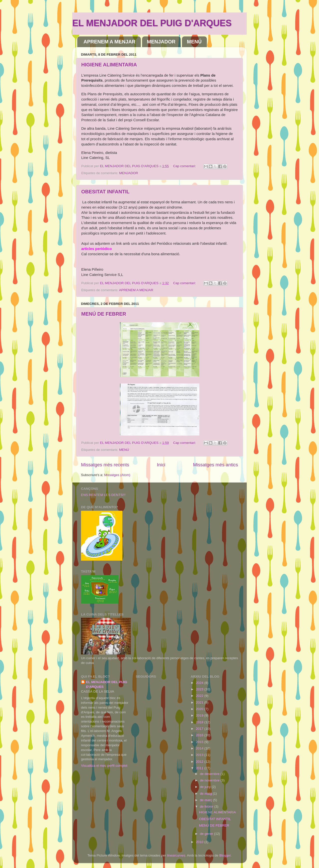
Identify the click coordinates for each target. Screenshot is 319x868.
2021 (200, 702)
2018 (200, 722)
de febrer (207, 806)
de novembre (210, 780)
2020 (200, 709)
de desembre (210, 774)
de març (206, 800)
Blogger (225, 855)
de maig (206, 794)
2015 (200, 742)
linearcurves (176, 855)
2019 (200, 715)
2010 (200, 842)
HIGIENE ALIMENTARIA (109, 65)
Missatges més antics (215, 465)
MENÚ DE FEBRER (104, 314)
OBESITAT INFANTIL (105, 192)
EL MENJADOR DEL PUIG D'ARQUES (152, 23)
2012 (200, 762)
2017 (200, 729)
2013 (200, 755)
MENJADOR (161, 42)
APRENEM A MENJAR (110, 42)
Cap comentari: (185, 166)
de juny (206, 787)
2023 (200, 689)
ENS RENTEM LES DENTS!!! (103, 495)
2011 (200, 768)
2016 (200, 735)
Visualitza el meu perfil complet (104, 766)
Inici (161, 465)
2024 (200, 683)
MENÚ (194, 42)
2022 (200, 696)
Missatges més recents (105, 465)
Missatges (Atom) (117, 475)
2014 (200, 748)
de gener (207, 834)
